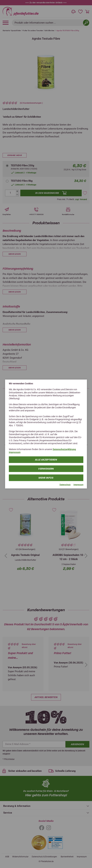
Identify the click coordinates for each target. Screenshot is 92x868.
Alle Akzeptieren (46, 460)
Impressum (15, 452)
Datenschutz (65, 485)
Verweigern (46, 469)
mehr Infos (46, 478)
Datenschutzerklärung (64, 449)
